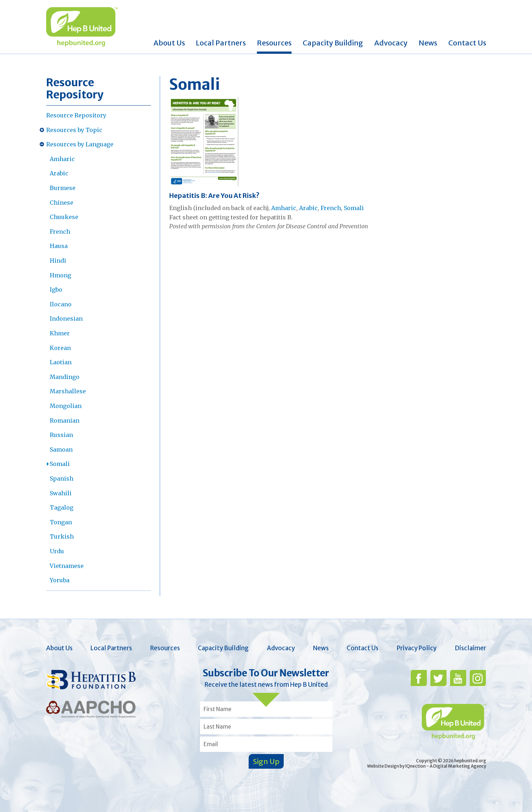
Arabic (59, 173)
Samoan (61, 449)
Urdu (57, 551)
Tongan (61, 522)
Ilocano (61, 304)
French (60, 232)
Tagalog (62, 507)
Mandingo (65, 377)
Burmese (63, 188)
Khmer (60, 333)
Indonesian (66, 319)
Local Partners (221, 43)
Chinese (62, 203)
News (428, 43)
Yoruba (60, 580)
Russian (61, 435)
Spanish (62, 478)
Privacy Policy (417, 648)
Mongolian (66, 406)
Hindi (58, 261)
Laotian (61, 362)
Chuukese (64, 217)
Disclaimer (470, 648)
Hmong (60, 275)
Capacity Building (333, 43)
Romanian (65, 420)
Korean (60, 348)
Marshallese (68, 391)
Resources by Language (80, 144)
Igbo (56, 290)
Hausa (59, 246)
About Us (169, 43)
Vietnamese (67, 566)
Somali (60, 464)
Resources (274, 43)
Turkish (62, 536)
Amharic (62, 159)
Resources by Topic (74, 130)
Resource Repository (76, 115)
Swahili (61, 493)
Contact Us (467, 43)
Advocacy (391, 43)
